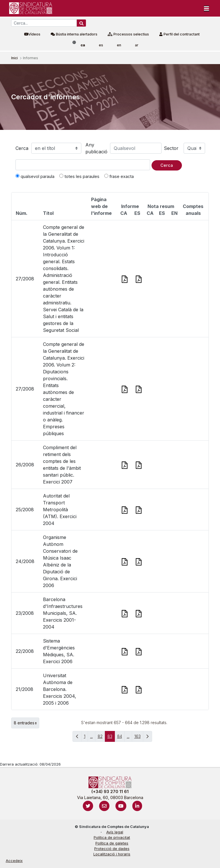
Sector (171, 148)
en (119, 45)
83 (111, 738)
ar (137, 45)
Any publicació (96, 148)
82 (101, 738)
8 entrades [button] (26, 723)
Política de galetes (112, 843)
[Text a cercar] (83, 165)
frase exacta (119, 176)
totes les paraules (79, 176)
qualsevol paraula (35, 176)
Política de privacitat (112, 838)
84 (121, 738)
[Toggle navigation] (207, 8)
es (101, 45)
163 (139, 738)
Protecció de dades (112, 849)
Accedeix (14, 861)
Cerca (22, 148)
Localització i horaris (112, 854)
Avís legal (115, 832)
